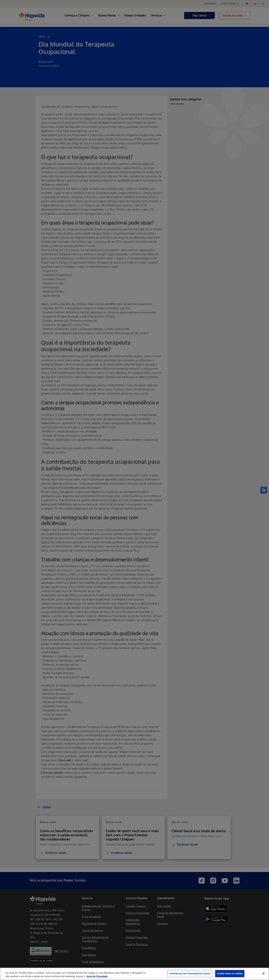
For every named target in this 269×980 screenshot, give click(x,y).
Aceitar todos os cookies (230, 974)
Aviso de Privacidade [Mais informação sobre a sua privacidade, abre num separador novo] (97, 976)
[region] (134, 974)
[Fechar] (263, 974)
